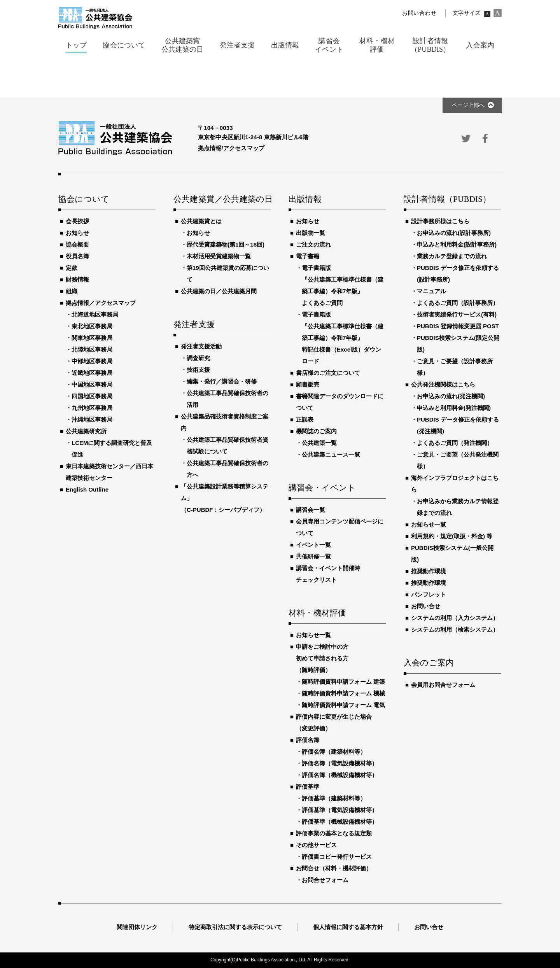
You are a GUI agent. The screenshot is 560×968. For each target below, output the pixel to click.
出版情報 (305, 200)
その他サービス (316, 845)
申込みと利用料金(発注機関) (454, 408)
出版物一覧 (311, 233)
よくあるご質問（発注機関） (455, 443)
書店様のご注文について (328, 373)
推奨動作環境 (429, 571)
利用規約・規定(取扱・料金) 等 (452, 536)
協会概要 (77, 244)
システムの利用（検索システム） (455, 629)
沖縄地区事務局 (92, 419)
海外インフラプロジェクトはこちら (455, 484)
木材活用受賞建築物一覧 (219, 256)
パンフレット (429, 594)
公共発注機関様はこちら (443, 384)
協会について (84, 200)
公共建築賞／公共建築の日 (222, 200)
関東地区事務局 (92, 338)
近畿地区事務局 (92, 373)
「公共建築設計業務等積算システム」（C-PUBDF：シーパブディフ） (225, 498)
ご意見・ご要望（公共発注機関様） (458, 460)
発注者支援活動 (201, 346)
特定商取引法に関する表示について (235, 927)
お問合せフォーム (325, 880)
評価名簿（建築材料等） (334, 752)
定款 (72, 268)
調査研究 (198, 358)
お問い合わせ (419, 13)
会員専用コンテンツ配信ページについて (340, 527)
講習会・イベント (322, 488)
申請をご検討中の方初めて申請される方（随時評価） (322, 658)
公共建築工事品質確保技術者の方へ (227, 469)
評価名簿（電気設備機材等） (340, 763)
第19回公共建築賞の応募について (228, 274)
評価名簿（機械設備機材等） (340, 775)
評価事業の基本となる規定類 (334, 833)
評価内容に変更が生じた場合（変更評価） (334, 722)
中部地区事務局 (92, 361)
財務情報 (77, 279)
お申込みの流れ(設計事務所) (454, 233)
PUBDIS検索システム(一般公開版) (452, 554)
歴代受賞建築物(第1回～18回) (226, 244)
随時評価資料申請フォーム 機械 (343, 693)
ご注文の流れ (313, 244)
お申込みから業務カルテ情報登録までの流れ (458, 507)
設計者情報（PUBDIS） (447, 200)
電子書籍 (308, 256)
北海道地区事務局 (95, 314)
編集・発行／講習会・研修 (222, 381)
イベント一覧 (313, 545)
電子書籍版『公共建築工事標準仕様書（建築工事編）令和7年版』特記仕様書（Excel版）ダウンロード (343, 338)
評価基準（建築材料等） (334, 798)
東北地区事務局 (92, 326)
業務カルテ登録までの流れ (452, 256)
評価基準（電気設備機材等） (340, 810)
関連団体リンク (137, 927)
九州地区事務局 (92, 408)
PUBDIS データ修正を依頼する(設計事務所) (458, 274)
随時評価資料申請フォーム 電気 (343, 705)
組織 (72, 291)
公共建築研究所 (86, 431)
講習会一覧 (311, 510)
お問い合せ (426, 606)
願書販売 (308, 384)
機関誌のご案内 (316, 431)
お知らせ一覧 (313, 635)
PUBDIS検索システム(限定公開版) (458, 344)
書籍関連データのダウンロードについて (340, 402)
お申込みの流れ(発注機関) (451, 396)
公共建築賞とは (201, 221)
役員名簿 (77, 256)
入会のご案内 (429, 663)
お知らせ (77, 233)
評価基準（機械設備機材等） (340, 822)
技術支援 (198, 370)
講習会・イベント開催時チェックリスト (328, 574)
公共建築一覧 (319, 443)
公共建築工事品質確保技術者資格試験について (227, 445)
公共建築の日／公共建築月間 (219, 291)
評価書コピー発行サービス (337, 857)
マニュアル (431, 291)
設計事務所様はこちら (440, 221)
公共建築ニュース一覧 (331, 454)
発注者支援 (194, 325)
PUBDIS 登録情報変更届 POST (458, 326)
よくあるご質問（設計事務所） (458, 303)
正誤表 (305, 419)
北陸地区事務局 (92, 349)
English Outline (87, 489)
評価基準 (308, 787)
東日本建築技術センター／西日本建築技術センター (109, 472)
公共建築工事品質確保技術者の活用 (227, 399)
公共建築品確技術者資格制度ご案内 (225, 422)
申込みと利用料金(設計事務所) (457, 244)
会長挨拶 (77, 221)
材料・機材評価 (317, 613)
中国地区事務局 (92, 384)
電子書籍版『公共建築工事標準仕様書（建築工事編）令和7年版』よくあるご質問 (343, 285)
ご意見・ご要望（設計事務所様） (455, 367)
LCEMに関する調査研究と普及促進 (112, 449)
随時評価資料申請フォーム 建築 (343, 682)
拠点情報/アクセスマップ (231, 148)
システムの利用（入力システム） (455, 618)
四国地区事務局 (92, 396)
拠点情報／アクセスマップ (101, 303)
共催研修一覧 (313, 556)
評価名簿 (308, 740)
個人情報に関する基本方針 (348, 927)
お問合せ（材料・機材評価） (334, 868)
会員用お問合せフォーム (443, 685)
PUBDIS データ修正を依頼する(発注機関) (458, 425)
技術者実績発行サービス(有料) (457, 314)
